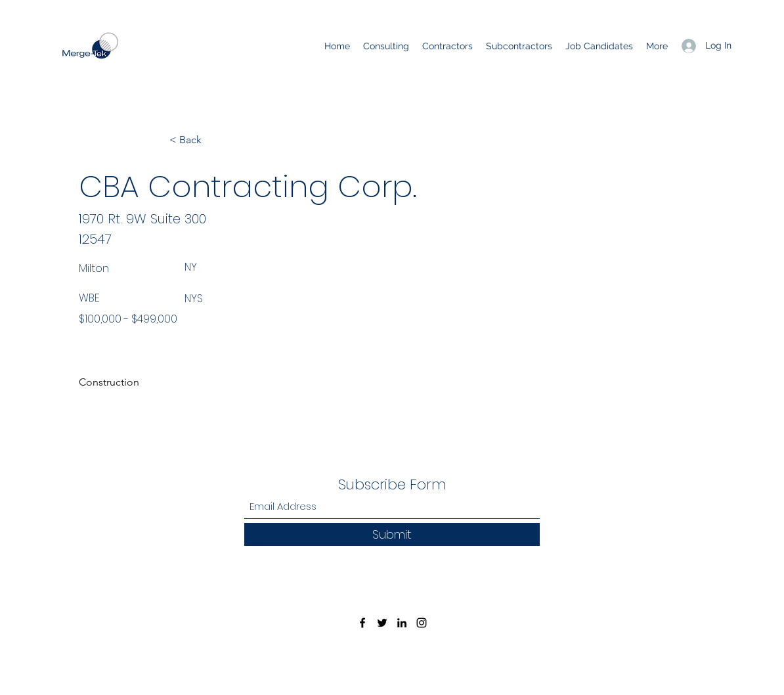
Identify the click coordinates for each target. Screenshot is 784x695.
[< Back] (213, 140)
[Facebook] (362, 623)
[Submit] (392, 534)
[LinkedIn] (402, 623)
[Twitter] (382, 623)
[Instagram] (422, 623)
